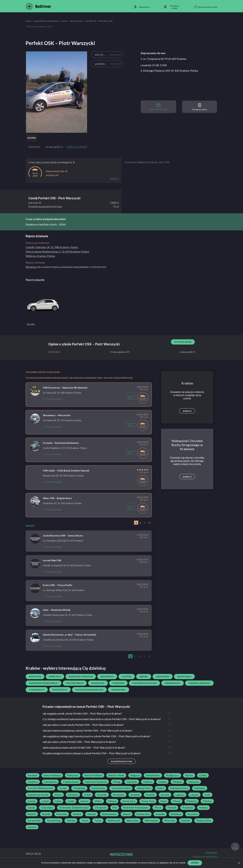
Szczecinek (34, 824)
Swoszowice (60, 690)
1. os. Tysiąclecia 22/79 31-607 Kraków (163, 59)
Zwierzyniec (119, 690)
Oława (177, 805)
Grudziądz (79, 792)
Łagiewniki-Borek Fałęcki (44, 683)
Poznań (172, 811)
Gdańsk (148, 785)
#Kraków (31, 267)
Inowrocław (98, 792)
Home (29, 21)
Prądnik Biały (173, 683)
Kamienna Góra (179, 792)
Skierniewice (109, 818)
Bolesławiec (153, 779)
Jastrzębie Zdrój (121, 792)
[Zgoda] (239, 863)
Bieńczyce (55, 677)
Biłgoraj (135, 779)
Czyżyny (127, 677)
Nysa (164, 805)
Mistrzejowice (77, 21)
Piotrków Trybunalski (136, 811)
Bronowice (107, 677)
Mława (112, 805)
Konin (87, 798)
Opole (31, 811)
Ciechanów (50, 785)
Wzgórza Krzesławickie (89, 690)
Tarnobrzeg (54, 824)
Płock (158, 811)
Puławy (203, 811)
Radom (32, 818)
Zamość (186, 824)
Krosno (165, 798)
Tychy (98, 824)
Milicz (98, 805)
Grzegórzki (163, 677)
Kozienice (119, 798)
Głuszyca (194, 785)
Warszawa (132, 824)
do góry (235, 847)
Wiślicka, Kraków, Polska (40, 256)
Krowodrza (184, 677)
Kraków (64, 21)
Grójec (63, 792)
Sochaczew (143, 818)
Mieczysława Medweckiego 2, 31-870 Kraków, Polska (57, 251)
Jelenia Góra (144, 792)
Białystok (73, 779)
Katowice (200, 792)
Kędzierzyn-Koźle (38, 798)
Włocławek (151, 824)
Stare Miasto (37, 690)
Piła (115, 811)
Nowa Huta (98, 683)
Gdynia (162, 785)
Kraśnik (150, 798)
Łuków (84, 805)
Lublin (71, 805)
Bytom (189, 779)
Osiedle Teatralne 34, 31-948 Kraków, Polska (52, 247)
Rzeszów (62, 818)
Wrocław (170, 824)
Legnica (180, 798)
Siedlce (77, 818)
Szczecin (192, 818)
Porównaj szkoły (199, 107)
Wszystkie (35, 677)
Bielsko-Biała (116, 779)
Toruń (85, 824)
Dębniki (144, 677)
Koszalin (102, 798)
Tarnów (71, 824)
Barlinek (33, 779)
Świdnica (176, 818)
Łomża (32, 805)
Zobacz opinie (77, 147)
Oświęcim (100, 811)
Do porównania (52, 399)
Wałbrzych (114, 824)
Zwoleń (32, 831)
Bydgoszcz (173, 779)
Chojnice (33, 785)
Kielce (58, 798)
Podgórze (118, 683)
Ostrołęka (47, 811)
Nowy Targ (148, 805)
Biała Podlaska (52, 779)
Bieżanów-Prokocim (81, 677)
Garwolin (132, 785)
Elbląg (117, 785)
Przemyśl (188, 811)
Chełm (203, 779)
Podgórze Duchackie (144, 683)
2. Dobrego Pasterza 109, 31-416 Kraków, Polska (169, 71)
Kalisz (160, 792)
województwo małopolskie (46, 21)
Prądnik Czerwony (199, 683)
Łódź (207, 798)
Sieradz (92, 818)
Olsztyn (207, 805)
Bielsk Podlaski (93, 779)
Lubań (45, 805)
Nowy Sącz (129, 805)
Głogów (177, 785)
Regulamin (211, 856)
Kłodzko (73, 798)
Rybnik (46, 818)
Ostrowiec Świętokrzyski (74, 811)
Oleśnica (192, 805)
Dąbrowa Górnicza (96, 785)
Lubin (58, 805)
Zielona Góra (204, 824)
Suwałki (160, 818)
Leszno (194, 798)
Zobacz (187, 411)
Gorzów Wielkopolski (40, 792)
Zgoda (195, 863)
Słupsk (127, 818)
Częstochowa (71, 785)
